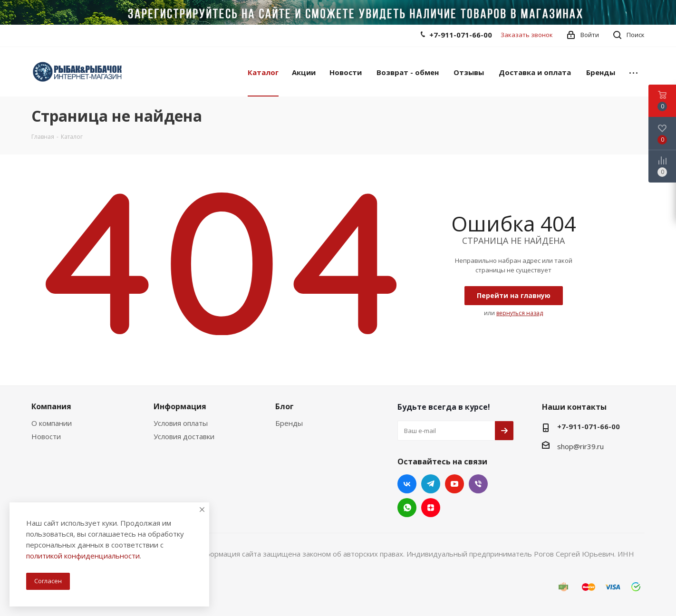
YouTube (454, 484)
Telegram (431, 484)
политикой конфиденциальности (83, 556)
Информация (180, 406)
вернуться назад (520, 313)
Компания (51, 406)
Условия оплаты (181, 423)
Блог (285, 406)
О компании (52, 423)
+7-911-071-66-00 (461, 35)
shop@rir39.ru (580, 446)
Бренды (289, 423)
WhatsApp (407, 508)
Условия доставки (184, 436)
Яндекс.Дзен (431, 508)
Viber (478, 484)
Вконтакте (407, 484)
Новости (46, 436)
